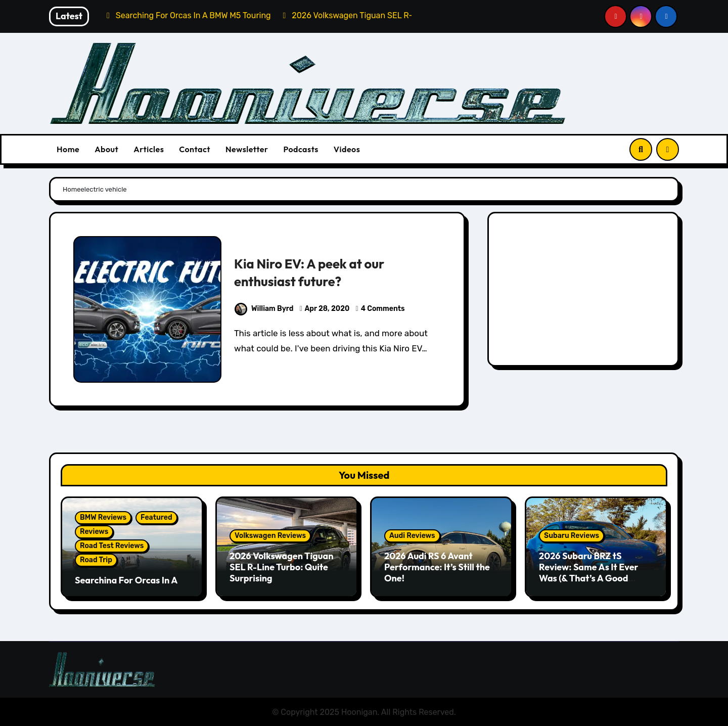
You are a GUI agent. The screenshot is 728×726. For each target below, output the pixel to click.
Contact (195, 149)
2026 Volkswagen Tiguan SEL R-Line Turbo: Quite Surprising (282, 567)
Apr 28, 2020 (327, 309)
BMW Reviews (103, 517)
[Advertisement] (585, 292)
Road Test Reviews (112, 546)
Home (68, 149)
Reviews (94, 532)
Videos (347, 149)
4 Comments (383, 309)
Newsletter (247, 149)
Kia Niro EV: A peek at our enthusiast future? (314, 272)
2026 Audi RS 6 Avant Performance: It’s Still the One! (437, 567)
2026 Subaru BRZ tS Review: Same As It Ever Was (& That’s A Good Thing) (589, 572)
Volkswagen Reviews (270, 536)
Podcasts (301, 149)
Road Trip (96, 560)
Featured (156, 517)
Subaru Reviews (572, 536)
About (106, 149)
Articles (149, 149)
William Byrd (264, 309)
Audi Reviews (412, 536)
